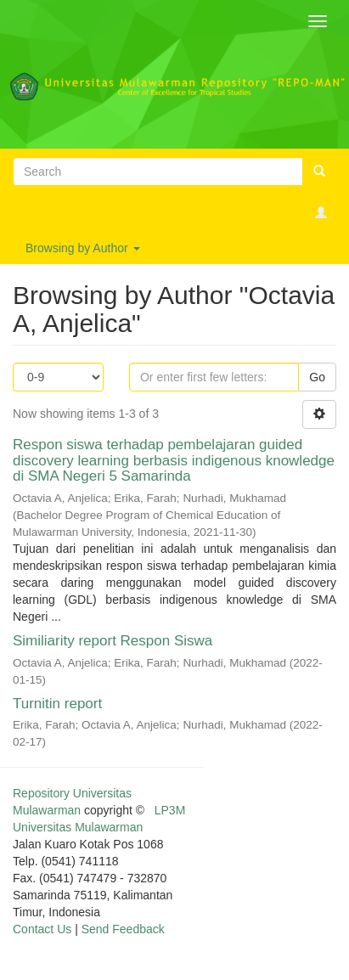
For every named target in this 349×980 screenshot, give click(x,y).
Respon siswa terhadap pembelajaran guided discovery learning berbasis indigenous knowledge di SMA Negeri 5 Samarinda (174, 460)
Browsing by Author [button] (83, 248)
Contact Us (42, 929)
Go (317, 377)
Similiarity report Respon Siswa (113, 641)
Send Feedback (123, 929)
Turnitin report (57, 704)
